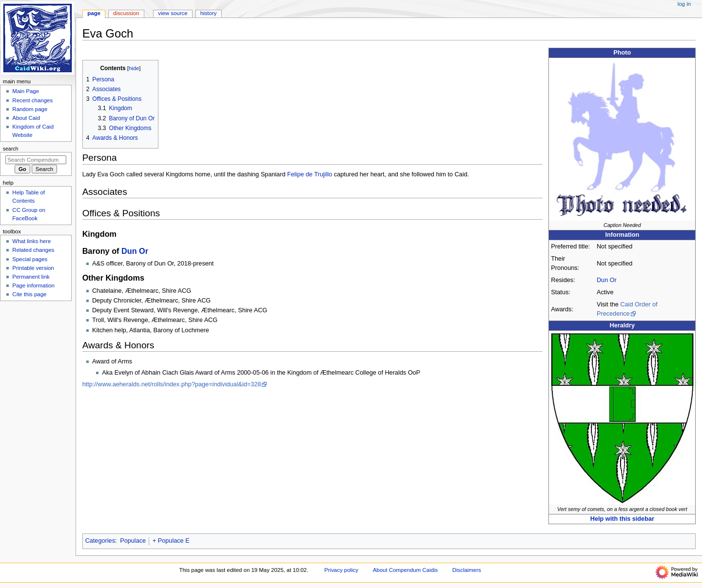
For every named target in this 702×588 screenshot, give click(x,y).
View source (173, 13)
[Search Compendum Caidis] (36, 160)
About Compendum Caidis (405, 570)
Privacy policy (341, 570)
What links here (31, 241)
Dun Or (607, 280)
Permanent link (31, 277)
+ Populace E (171, 541)
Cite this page (29, 294)
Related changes (33, 250)
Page (94, 13)
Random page (30, 109)
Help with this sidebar (622, 519)
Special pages (30, 259)
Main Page (26, 91)
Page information (33, 285)
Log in (684, 4)
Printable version (33, 268)
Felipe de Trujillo (310, 174)
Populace (133, 541)
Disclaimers (467, 570)
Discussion (126, 13)
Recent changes (32, 100)
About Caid (26, 118)
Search (11, 149)
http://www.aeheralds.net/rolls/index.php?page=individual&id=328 (172, 384)
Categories (100, 541)
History (209, 13)
